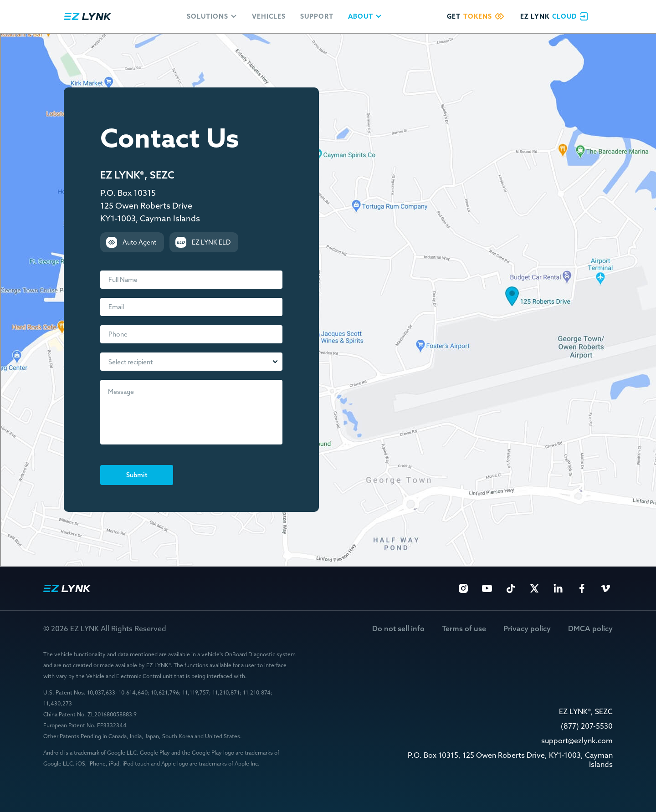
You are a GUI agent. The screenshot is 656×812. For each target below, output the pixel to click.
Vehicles (269, 16)
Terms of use (464, 629)
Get (477, 16)
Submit (137, 475)
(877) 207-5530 (587, 726)
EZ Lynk (88, 16)
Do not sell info (398, 629)
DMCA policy (590, 629)
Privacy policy (527, 629)
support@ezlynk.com (577, 741)
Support (317, 16)
